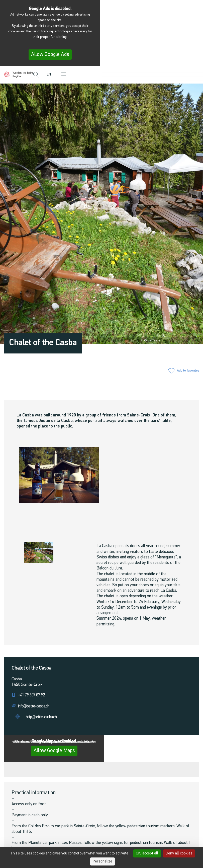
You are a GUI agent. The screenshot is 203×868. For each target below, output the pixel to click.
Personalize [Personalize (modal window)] (103, 861)
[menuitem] (50, 75)
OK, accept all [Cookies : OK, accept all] (147, 853)
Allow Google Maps (54, 751)
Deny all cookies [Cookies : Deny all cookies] (179, 853)
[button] (36, 75)
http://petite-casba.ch (41, 717)
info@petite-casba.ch (34, 706)
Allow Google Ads (50, 55)
